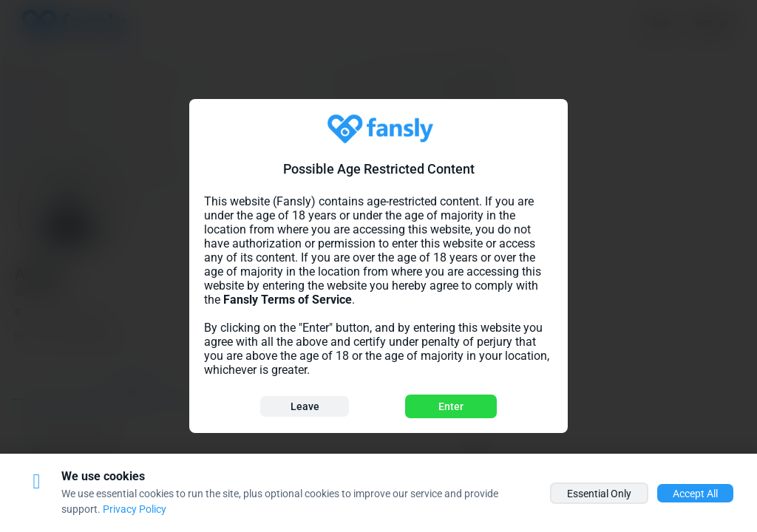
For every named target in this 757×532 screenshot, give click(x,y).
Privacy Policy (135, 509)
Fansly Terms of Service (288, 300)
